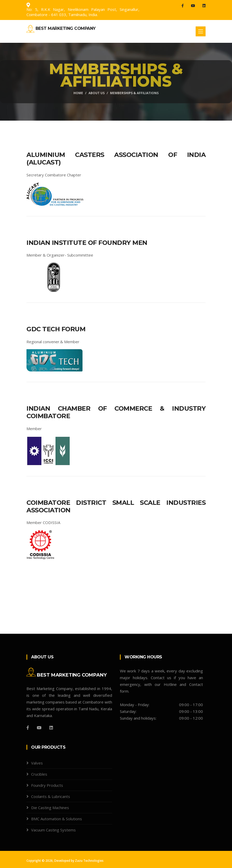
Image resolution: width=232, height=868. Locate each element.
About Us (97, 93)
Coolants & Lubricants (51, 796)
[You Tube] (39, 728)
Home (78, 93)
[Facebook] (28, 728)
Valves (37, 763)
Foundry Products (47, 785)
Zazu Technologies (89, 861)
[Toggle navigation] (201, 31)
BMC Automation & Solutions (57, 819)
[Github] (51, 728)
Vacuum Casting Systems (53, 830)
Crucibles (39, 774)
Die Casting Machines (50, 808)
